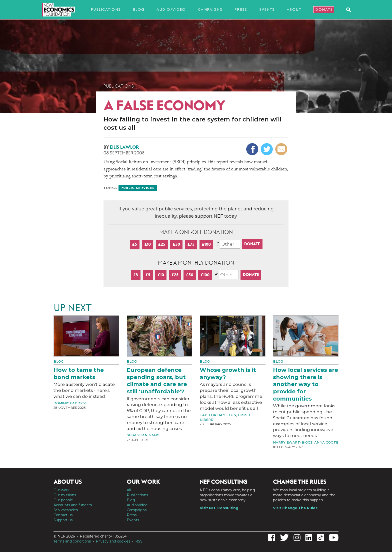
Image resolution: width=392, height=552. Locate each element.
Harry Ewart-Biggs (293, 442)
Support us (63, 520)
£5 (135, 244)
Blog (139, 9)
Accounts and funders (73, 505)
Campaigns (210, 9)
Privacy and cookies (113, 541)
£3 (136, 275)
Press (241, 9)
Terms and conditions (72, 541)
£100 (206, 244)
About (294, 9)
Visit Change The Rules (295, 508)
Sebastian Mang (143, 435)
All (129, 490)
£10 (148, 244)
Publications (106, 9)
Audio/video (171, 9)
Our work (61, 490)
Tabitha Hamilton (218, 415)
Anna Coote (326, 442)
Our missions (65, 495)
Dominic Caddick (70, 403)
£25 (162, 244)
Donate (324, 9)
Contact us (63, 515)
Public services (138, 188)
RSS (139, 541)
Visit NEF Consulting (219, 508)
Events (267, 9)
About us (68, 482)
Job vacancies (66, 510)
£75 (191, 244)
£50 (176, 244)
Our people (63, 500)
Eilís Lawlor (124, 147)
